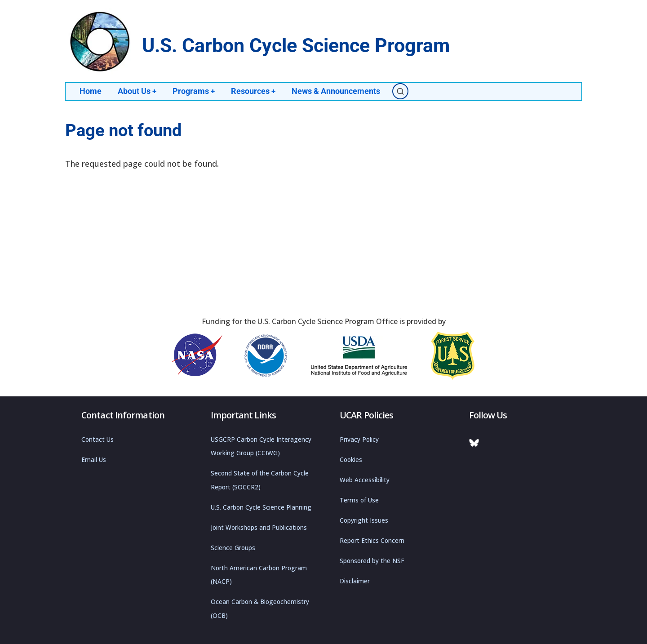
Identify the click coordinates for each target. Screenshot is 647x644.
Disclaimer (355, 581)
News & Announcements (337, 91)
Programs (194, 91)
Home (91, 91)
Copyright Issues (364, 520)
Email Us (94, 459)
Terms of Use (359, 500)
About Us (137, 91)
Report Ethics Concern (372, 540)
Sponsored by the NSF (372, 560)
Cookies (351, 459)
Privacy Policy (359, 439)
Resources (254, 91)
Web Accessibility (365, 480)
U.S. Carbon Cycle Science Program (296, 46)
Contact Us (97, 439)
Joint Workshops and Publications (259, 527)
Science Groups (233, 547)
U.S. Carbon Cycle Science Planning (261, 507)
